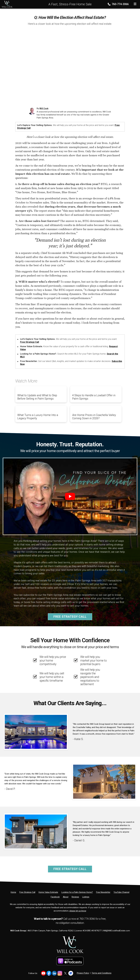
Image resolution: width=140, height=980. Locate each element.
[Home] (6, 4)
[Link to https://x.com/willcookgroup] (65, 973)
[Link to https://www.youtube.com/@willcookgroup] (43, 973)
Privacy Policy (83, 973)
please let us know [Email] (78, 911)
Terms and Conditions (102, 973)
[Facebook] (55, 897)
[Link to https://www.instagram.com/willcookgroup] (60, 973)
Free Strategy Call (30, 342)
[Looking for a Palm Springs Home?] (77, 892)
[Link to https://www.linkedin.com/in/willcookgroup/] (54, 973)
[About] (66, 897)
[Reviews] (75, 897)
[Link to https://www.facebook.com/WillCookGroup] (49, 973)
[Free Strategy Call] (27, 892)
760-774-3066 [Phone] (118, 4)
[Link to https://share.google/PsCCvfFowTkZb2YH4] (71, 973)
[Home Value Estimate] (48, 892)
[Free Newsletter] (103, 892)
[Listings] (86, 897)
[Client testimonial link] (36, 732)
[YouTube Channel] (121, 892)
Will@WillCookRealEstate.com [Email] (116, 931)
